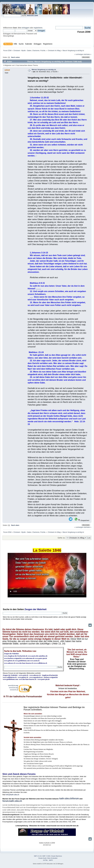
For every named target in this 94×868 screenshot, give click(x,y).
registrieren (38, 28)
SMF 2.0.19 (38, 856)
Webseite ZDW (32, 16)
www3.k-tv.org (13, 685)
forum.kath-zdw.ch (12, 801)
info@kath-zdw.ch (12, 795)
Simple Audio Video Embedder (48, 858)
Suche (6, 609)
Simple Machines (57, 856)
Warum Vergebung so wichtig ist (44, 70)
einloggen (26, 28)
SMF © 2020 (46, 856)
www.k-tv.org (14, 688)
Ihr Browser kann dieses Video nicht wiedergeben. (47, 575)
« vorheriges (79, 54)
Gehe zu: (62, 538)
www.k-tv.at (14, 690)
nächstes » (87, 54)
